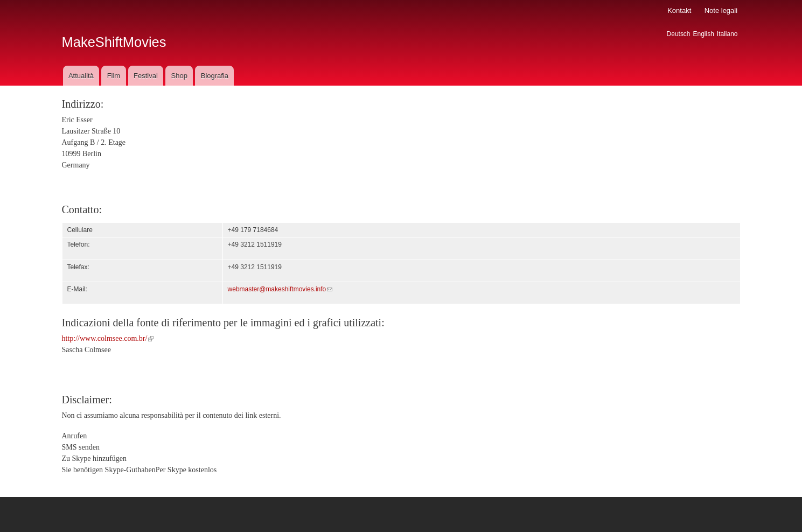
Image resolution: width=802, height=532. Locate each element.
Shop (179, 76)
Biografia (215, 76)
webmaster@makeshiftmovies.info (280, 289)
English (704, 34)
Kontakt (679, 10)
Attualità (81, 76)
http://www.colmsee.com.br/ (108, 338)
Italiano (727, 34)
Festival (146, 76)
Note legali (721, 10)
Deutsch (679, 34)
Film (114, 76)
